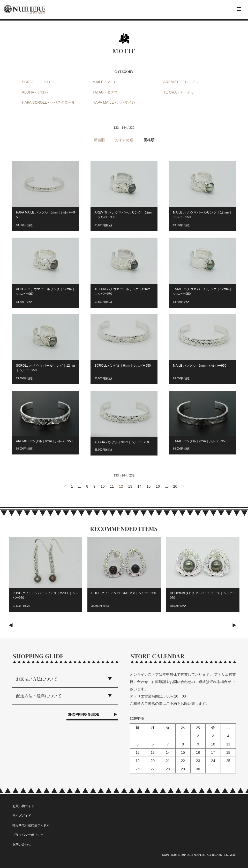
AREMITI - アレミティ (181, 82)
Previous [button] (12, 625)
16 (158, 486)
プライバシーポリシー (28, 835)
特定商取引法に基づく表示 (31, 825)
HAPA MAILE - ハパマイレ (114, 102)
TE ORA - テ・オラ (179, 92)
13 (130, 486)
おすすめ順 (124, 140)
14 (139, 486)
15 (149, 486)
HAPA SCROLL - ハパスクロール (49, 102)
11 (112, 486)
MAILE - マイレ (105, 82)
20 (175, 486)
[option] (46, 577)
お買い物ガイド (23, 806)
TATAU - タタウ (105, 92)
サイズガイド (22, 816)
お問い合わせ (22, 844)
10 (103, 486)
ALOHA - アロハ (35, 92)
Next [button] (236, 625)
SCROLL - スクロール (40, 82)
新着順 (99, 140)
